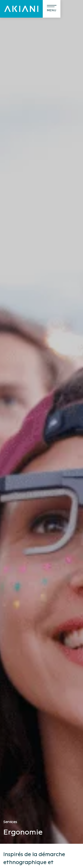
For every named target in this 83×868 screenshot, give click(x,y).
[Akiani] (21, 9)
